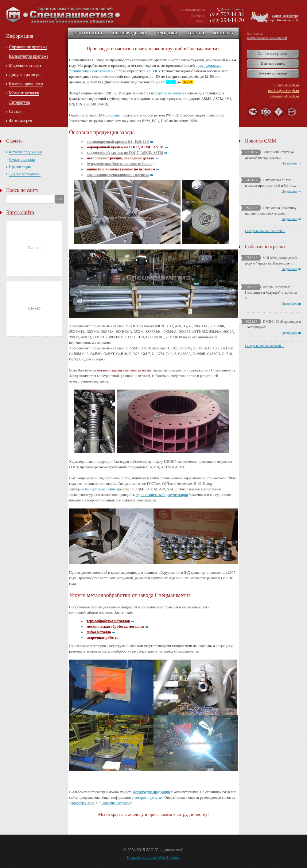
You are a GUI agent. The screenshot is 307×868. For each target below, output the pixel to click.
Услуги (196, 33)
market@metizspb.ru (284, 91)
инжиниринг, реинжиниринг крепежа (118, 175)
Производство (129, 33)
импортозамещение (100, 489)
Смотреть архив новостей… (265, 231)
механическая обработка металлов (115, 626)
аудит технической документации (162, 495)
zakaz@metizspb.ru (284, 96)
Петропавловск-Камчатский (267, 38)
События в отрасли (116, 803)
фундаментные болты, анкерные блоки (119, 164)
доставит (114, 115)
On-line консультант (273, 54)
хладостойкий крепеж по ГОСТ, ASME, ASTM (125, 153)
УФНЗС (152, 71)
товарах (140, 798)
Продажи (167, 33)
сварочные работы (102, 638)
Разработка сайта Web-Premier (154, 858)
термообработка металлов (108, 621)
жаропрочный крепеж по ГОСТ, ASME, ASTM (125, 147)
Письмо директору (273, 73)
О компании (88, 33)
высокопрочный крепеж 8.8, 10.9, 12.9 (118, 142)
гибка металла (99, 632)
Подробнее (289, 163)
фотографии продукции (152, 792)
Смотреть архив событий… (265, 346)
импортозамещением (167, 93)
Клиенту (224, 33)
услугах (157, 798)
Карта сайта (20, 212)
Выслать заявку (273, 63)
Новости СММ (82, 803)
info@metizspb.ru (286, 85)
